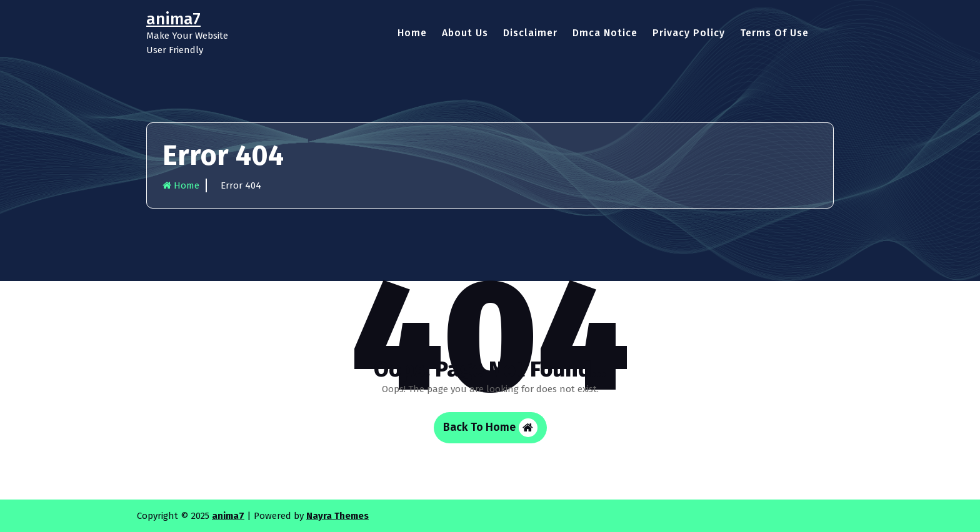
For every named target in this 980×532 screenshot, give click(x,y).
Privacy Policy (689, 33)
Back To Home (490, 428)
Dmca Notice (605, 33)
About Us (465, 33)
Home (412, 33)
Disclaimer (530, 33)
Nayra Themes (337, 516)
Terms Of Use (774, 33)
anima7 (228, 516)
